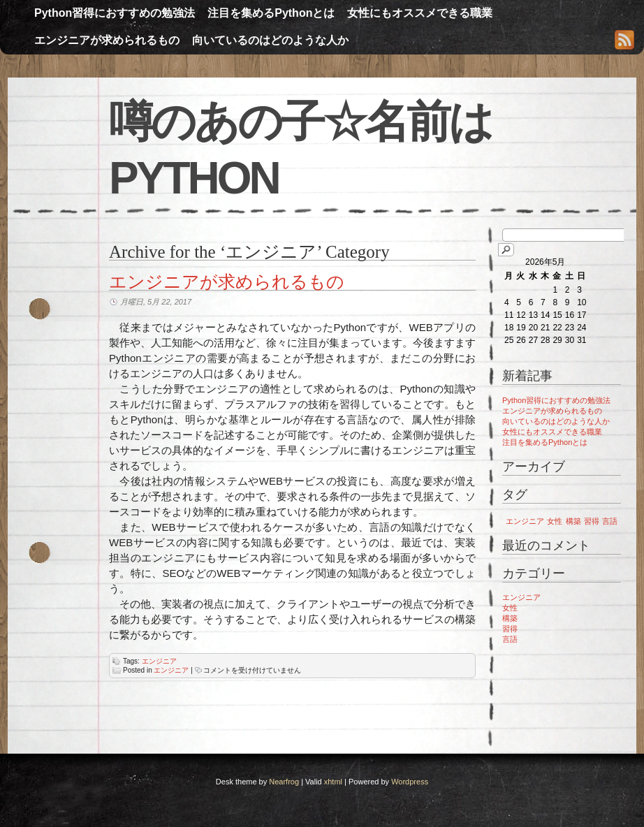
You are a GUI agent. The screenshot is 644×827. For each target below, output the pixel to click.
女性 (510, 608)
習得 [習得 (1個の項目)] (592, 521)
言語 (510, 639)
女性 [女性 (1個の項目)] (555, 521)
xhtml (333, 782)
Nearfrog (284, 782)
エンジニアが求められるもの (107, 40)
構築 (510, 618)
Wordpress (410, 782)
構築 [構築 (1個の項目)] (573, 521)
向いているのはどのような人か (270, 40)
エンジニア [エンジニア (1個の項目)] (525, 521)
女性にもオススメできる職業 (420, 13)
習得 (510, 629)
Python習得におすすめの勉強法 (115, 13)
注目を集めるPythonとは (271, 13)
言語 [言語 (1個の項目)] (610, 521)
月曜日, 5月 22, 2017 (156, 302)
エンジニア (159, 661)
